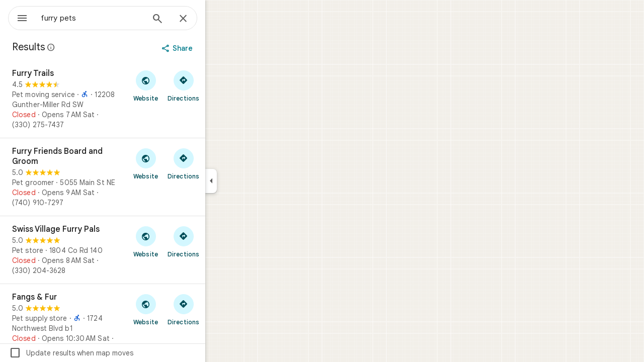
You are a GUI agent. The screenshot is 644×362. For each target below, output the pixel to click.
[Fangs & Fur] (139, 323)
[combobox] (118, 18)
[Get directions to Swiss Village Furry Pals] (220, 241)
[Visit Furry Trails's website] (182, 85)
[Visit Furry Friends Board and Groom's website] (182, 163)
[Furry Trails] (139, 99)
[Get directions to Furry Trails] (220, 85)
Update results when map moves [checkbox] (107, 353)
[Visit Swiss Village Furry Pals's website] (182, 241)
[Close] (219, 19)
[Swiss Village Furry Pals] (139, 250)
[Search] (194, 20)
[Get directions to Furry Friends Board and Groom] (220, 163)
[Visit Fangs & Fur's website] (182, 309)
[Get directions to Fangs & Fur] (220, 309)
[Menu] (18, 17)
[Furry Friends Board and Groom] (139, 177)
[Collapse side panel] (247, 181)
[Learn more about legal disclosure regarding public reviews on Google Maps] (88, 47)
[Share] (215, 48)
